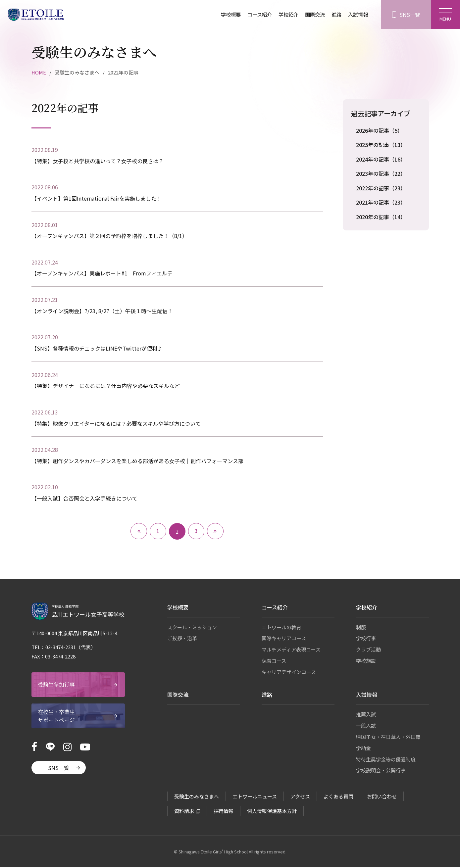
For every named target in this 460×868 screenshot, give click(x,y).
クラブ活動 (368, 650)
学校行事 (366, 639)
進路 (334, 15)
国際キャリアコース (284, 639)
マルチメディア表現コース (291, 650)
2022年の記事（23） (381, 188)
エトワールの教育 (281, 628)
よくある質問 (338, 797)
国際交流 (312, 15)
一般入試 (366, 726)
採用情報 (224, 812)
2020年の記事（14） (381, 217)
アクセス (300, 797)
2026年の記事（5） (379, 130)
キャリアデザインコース (289, 673)
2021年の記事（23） (381, 203)
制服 (361, 628)
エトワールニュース (255, 797)
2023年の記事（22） (381, 174)
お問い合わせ (382, 797)
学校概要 (223, 15)
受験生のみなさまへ (197, 797)
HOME (39, 72)
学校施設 (366, 661)
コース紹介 (254, 15)
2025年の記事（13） (381, 145)
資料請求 (184, 812)
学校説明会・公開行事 (381, 771)
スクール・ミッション (192, 628)
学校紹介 (284, 15)
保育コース (274, 661)
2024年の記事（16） (381, 160)
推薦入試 (366, 715)
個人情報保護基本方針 (272, 812)
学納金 (363, 749)
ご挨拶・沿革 (182, 639)
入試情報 (357, 15)
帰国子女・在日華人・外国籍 (388, 737)
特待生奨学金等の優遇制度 (386, 760)
